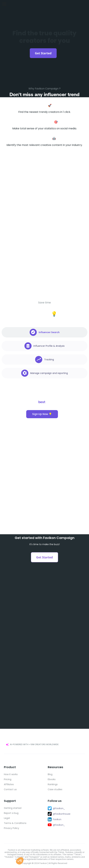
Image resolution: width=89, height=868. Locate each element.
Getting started (13, 808)
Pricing (8, 779)
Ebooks (52, 779)
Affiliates (9, 784)
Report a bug (11, 813)
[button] (20, 861)
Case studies (55, 789)
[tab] (44, 332)
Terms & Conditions (15, 823)
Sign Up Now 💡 (42, 414)
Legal (7, 818)
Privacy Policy (11, 828)
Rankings (53, 784)
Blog (50, 774)
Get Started (43, 53)
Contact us (10, 789)
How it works (11, 774)
